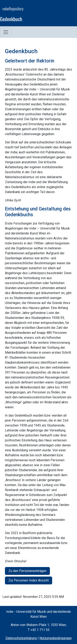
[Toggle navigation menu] (6, 32)
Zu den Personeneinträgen (27, 571)
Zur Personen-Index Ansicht (29, 580)
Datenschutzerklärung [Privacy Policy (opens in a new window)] (21, 638)
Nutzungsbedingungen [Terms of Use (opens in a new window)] (56, 638)
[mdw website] (62, 15)
